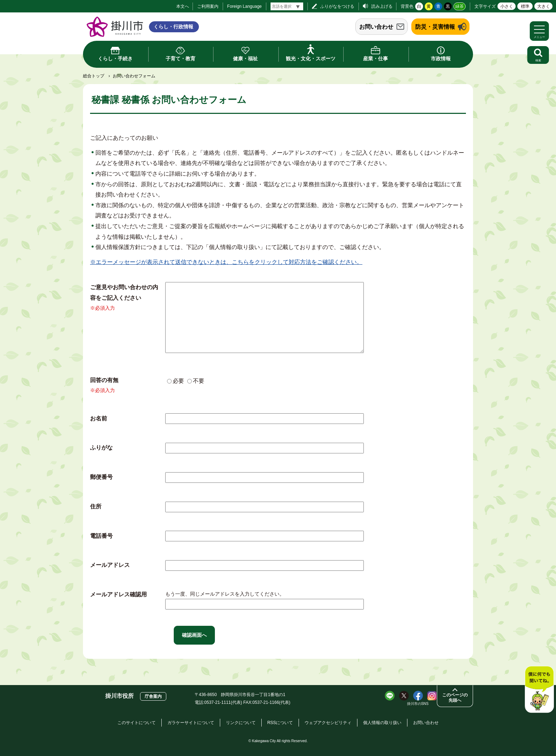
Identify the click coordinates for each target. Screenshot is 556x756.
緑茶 (460, 6)
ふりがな (101, 448)
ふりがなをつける (337, 6)
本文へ (183, 6)
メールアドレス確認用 (118, 594)
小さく (507, 6)
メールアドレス (110, 565)
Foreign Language (244, 6)
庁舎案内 (153, 696)
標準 (525, 6)
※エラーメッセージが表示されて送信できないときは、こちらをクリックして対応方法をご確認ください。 (226, 262)
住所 (96, 506)
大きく (544, 6)
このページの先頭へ (455, 698)
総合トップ (94, 76)
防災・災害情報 (435, 27)
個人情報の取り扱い (382, 723)
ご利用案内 (208, 6)
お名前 (99, 418)
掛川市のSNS (418, 704)
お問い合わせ (376, 27)
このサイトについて (137, 723)
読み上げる (382, 6)
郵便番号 (101, 477)
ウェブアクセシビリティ (328, 723)
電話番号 (101, 536)
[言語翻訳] (287, 6)
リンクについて (241, 723)
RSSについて (280, 723)
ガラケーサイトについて (191, 723)
